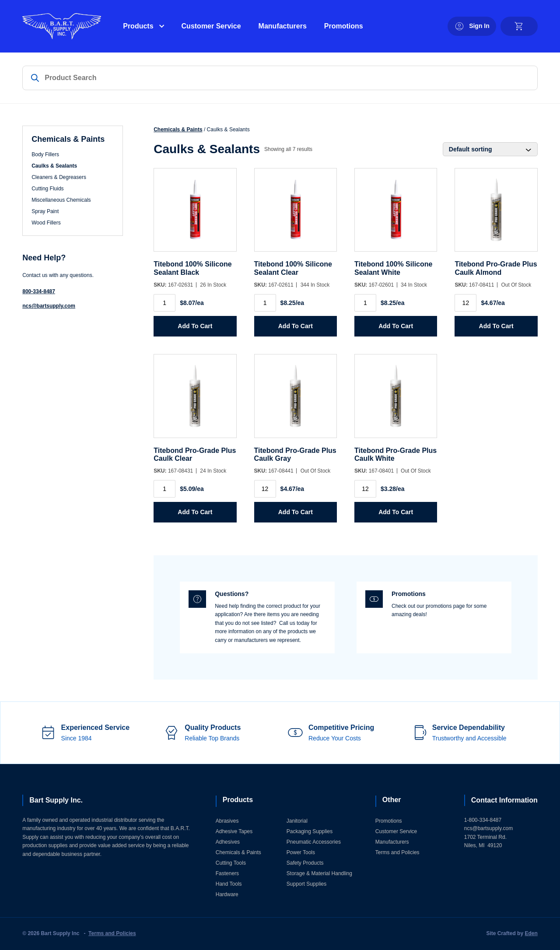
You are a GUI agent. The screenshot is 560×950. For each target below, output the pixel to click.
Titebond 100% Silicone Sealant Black (192, 268)
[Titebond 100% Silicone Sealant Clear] (296, 214)
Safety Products (305, 863)
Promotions (344, 26)
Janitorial (297, 821)
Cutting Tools (231, 863)
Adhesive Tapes (234, 831)
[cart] (519, 26)
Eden (531, 933)
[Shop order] (490, 149)
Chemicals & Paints (178, 130)
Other (392, 800)
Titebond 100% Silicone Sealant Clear (293, 268)
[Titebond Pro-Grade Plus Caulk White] (396, 400)
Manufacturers (283, 26)
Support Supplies (306, 884)
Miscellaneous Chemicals (61, 200)
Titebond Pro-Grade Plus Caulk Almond (496, 268)
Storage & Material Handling (319, 873)
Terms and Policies (397, 852)
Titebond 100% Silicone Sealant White (393, 268)
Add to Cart (195, 326)
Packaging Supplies (310, 831)
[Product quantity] (164, 303)
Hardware (227, 894)
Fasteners (227, 873)
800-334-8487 (39, 291)
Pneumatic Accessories (314, 842)
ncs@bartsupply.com (49, 306)
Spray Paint (45, 211)
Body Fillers (45, 154)
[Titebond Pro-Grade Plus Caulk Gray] (296, 400)
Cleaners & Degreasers (59, 177)
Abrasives (227, 821)
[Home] (62, 26)
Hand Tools (229, 884)
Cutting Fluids (47, 189)
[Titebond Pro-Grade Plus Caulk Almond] (496, 214)
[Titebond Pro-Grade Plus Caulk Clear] (195, 400)
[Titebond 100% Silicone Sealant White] (396, 214)
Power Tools (301, 852)
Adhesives (228, 842)
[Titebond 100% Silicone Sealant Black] (195, 214)
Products (138, 26)
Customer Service (211, 26)
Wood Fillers (46, 223)
